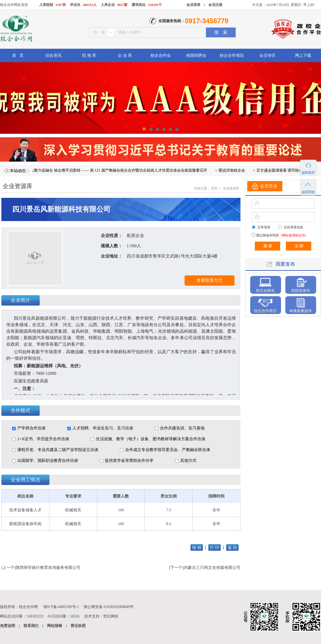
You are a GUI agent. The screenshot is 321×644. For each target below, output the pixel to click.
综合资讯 (54, 55)
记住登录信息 (293, 227)
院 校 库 (89, 55)
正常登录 (264, 227)
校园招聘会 (196, 55)
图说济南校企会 (235, 170)
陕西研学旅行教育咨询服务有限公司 (48, 568)
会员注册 (215, 5)
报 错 (197, 548)
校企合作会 (161, 55)
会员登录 (193, 5)
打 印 (215, 548)
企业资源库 (231, 188)
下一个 (176, 568)
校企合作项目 (232, 55)
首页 (214, 188)
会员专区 (267, 55)
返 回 (232, 548)
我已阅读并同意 (282, 235)
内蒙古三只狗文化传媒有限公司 (212, 568)
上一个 (9, 568)
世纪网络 (111, 616)
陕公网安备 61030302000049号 (109, 607)
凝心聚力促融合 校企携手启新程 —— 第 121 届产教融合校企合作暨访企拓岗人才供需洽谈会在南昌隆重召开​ (120, 170)
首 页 (18, 55)
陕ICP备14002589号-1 (61, 607)
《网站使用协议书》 (293, 235)
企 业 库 (125, 55)
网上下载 (303, 55)
